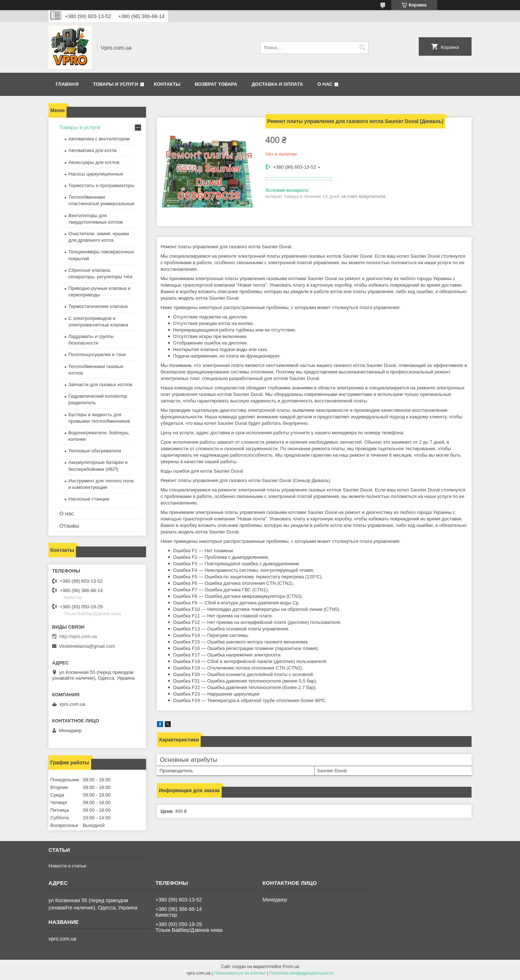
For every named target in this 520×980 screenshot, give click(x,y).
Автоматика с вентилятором (99, 139)
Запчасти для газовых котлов (100, 385)
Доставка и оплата (277, 84)
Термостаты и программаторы (101, 185)
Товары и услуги (116, 84)
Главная (67, 84)
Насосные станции (89, 499)
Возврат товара (216, 84)
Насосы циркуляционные (96, 174)
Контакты (167, 84)
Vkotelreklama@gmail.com (87, 646)
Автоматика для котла (92, 150)
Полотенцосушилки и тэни (97, 354)
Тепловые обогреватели (95, 451)
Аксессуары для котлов (94, 162)
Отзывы (69, 526)
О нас (325, 84)
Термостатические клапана (98, 306)
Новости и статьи (67, 866)
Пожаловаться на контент (240, 973)
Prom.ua (291, 967)
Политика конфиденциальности (301, 973)
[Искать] (362, 48)
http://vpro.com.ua (78, 636)
